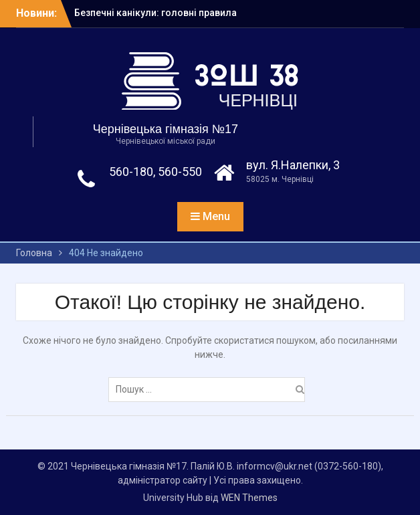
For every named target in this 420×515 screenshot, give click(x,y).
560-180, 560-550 (155, 172)
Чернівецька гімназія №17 (166, 129)
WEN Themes (249, 498)
